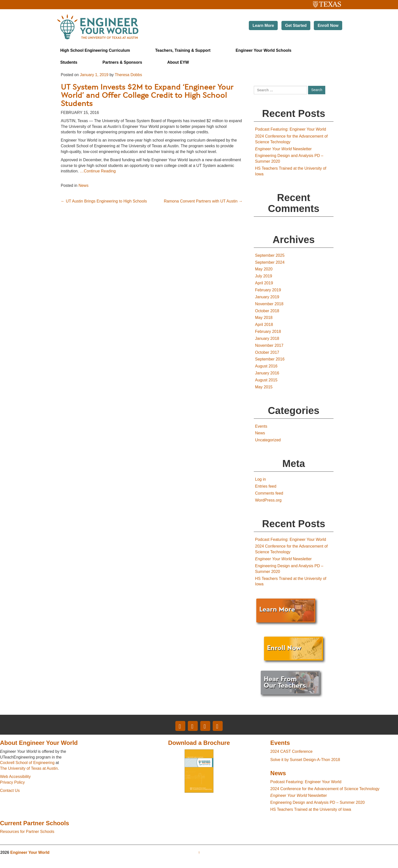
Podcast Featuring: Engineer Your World (291, 129)
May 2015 (264, 387)
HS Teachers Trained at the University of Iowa (311, 809)
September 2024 (270, 262)
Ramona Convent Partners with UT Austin (203, 201)
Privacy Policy (12, 782)
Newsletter (283, 149)
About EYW (178, 62)
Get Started (296, 26)
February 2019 (268, 290)
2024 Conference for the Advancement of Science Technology (325, 789)
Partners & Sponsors (122, 62)
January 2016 (267, 373)
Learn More (263, 26)
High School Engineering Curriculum (95, 50)
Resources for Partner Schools (27, 832)
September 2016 (270, 359)
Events (261, 426)
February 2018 (268, 332)
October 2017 (267, 352)
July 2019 (264, 276)
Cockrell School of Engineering (27, 763)
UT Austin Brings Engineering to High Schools (104, 201)
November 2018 (269, 304)
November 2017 (269, 345)
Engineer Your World (30, 852)
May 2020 (264, 269)
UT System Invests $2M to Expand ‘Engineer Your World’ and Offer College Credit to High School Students (147, 95)
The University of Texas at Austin (318, 3)
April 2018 (264, 325)
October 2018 (267, 311)
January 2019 (267, 297)
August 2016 (266, 366)
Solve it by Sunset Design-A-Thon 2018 (305, 760)
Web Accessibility (15, 777)
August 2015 (266, 380)
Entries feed (266, 486)
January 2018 (267, 338)
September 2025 (270, 255)
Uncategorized (268, 440)
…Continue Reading (98, 171)
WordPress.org (268, 500)
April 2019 (264, 283)
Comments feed (269, 493)
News (83, 185)
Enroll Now (328, 26)
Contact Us (10, 791)
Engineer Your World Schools (264, 50)
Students (69, 62)
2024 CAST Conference (291, 751)
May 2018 (264, 318)
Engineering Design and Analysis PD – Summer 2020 (317, 802)
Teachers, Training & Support (183, 50)
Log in (261, 479)
